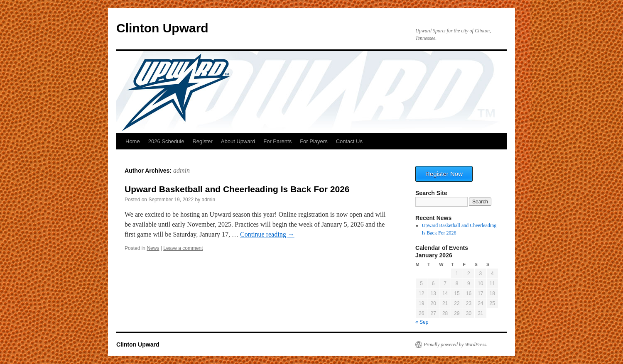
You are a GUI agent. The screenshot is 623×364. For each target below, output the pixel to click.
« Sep (422, 322)
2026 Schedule (166, 141)
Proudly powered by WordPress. (456, 344)
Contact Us (349, 141)
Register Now (444, 174)
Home (133, 141)
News (153, 248)
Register (202, 141)
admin (182, 170)
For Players (314, 141)
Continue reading (267, 234)
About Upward (238, 141)
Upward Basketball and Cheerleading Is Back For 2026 (237, 189)
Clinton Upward (162, 28)
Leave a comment (183, 248)
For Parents (277, 141)
